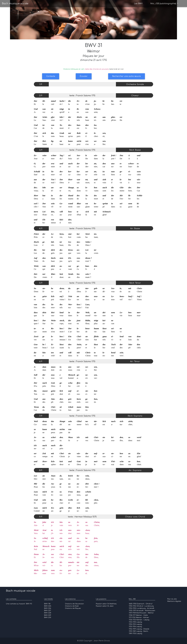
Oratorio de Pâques (73, 608)
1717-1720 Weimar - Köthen (139, 618)
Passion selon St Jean (105, 606)
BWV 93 (29, 604)
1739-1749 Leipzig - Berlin (138, 631)
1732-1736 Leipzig (135, 627)
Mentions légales (174, 601)
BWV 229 (48, 615)
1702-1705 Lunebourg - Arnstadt (142, 608)
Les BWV (138, 4)
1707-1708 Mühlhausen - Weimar (141, 613)
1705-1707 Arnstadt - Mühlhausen (142, 611)
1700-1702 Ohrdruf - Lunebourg (141, 606)
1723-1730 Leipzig (135, 622)
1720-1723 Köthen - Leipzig (139, 620)
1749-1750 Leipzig (135, 633)
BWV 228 (48, 613)
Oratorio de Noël (72, 606)
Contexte (51, 76)
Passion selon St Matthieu (106, 604)
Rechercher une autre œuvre (126, 76)
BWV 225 (48, 606)
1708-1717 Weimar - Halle (138, 615)
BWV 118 (47, 604)
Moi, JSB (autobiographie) (164, 4)
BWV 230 (48, 618)
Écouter (84, 76)
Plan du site (172, 599)
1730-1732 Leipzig (135, 624)
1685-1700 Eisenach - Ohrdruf (141, 604)
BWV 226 (48, 608)
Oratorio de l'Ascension (74, 604)
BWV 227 (48, 611)
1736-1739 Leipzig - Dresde (139, 629)
